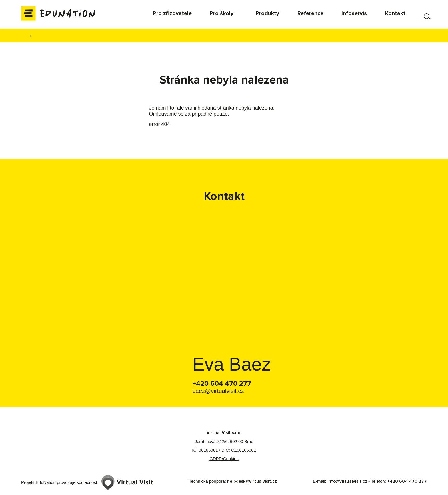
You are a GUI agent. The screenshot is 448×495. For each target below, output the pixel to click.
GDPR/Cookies (224, 459)
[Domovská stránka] (64, 14)
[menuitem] (203, 14)
